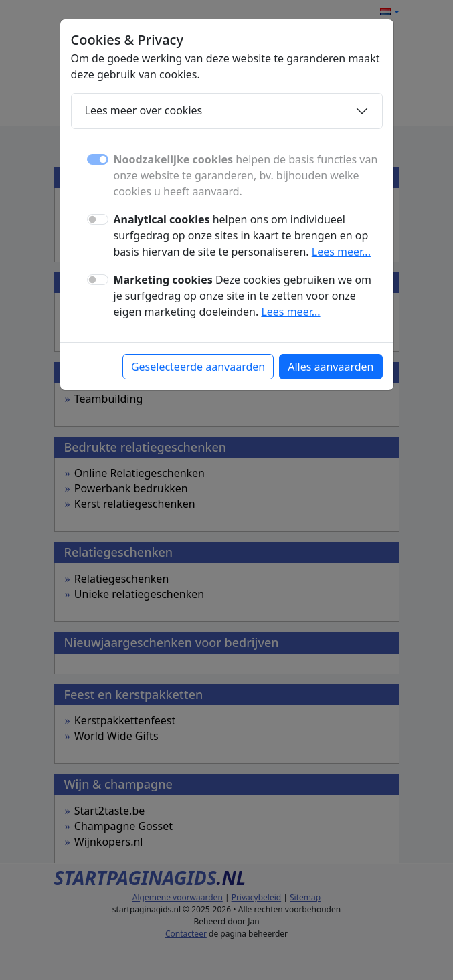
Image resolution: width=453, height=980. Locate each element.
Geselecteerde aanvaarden (198, 367)
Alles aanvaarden (331, 367)
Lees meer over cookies (144, 110)
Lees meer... (341, 252)
